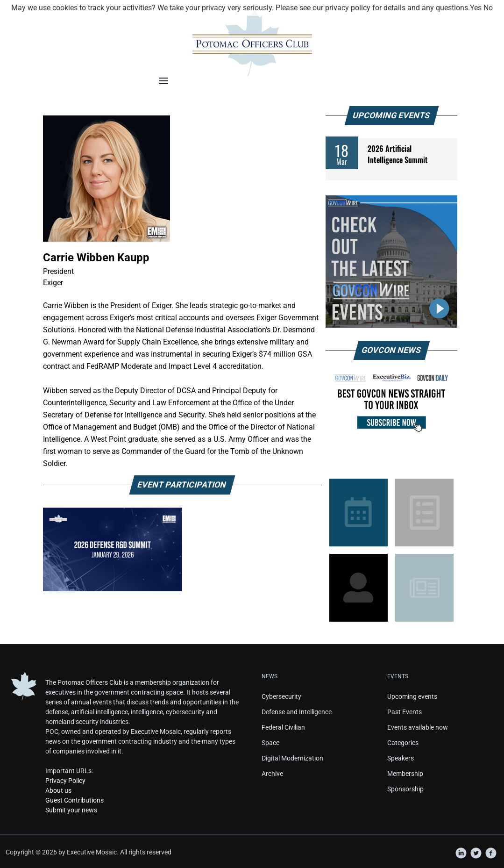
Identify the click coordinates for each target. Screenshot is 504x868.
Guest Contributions (75, 800)
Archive (272, 774)
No (488, 8)
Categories (403, 743)
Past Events (405, 712)
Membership (405, 774)
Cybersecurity (281, 696)
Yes (476, 8)
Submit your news (71, 810)
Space (270, 743)
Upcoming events (412, 696)
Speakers (401, 758)
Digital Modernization (292, 758)
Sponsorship (405, 789)
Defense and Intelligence (297, 712)
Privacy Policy (65, 781)
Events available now (418, 727)
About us (58, 790)
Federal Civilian (283, 727)
